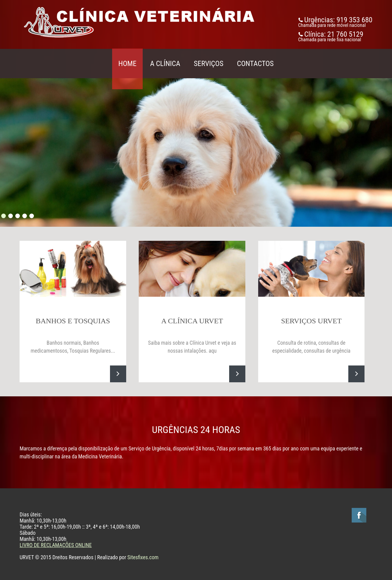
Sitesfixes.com (143, 557)
